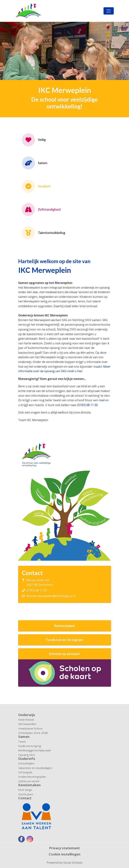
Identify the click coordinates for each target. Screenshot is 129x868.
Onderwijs (27, 715)
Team (22, 742)
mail (102, 400)
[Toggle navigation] (109, 11)
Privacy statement (64, 848)
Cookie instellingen (65, 854)
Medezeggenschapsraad (34, 750)
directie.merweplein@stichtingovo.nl (51, 596)
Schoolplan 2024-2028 (33, 733)
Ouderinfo (27, 759)
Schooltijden (26, 763)
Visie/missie (26, 720)
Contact (25, 798)
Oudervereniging (30, 746)
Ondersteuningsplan (32, 777)
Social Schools (73, 863)
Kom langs (25, 790)
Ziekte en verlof (29, 781)
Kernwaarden (27, 724)
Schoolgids (25, 772)
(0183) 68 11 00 (88, 405)
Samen (24, 737)
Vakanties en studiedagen (35, 768)
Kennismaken (29, 785)
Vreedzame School (30, 728)
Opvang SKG (26, 755)
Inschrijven (26, 794)
